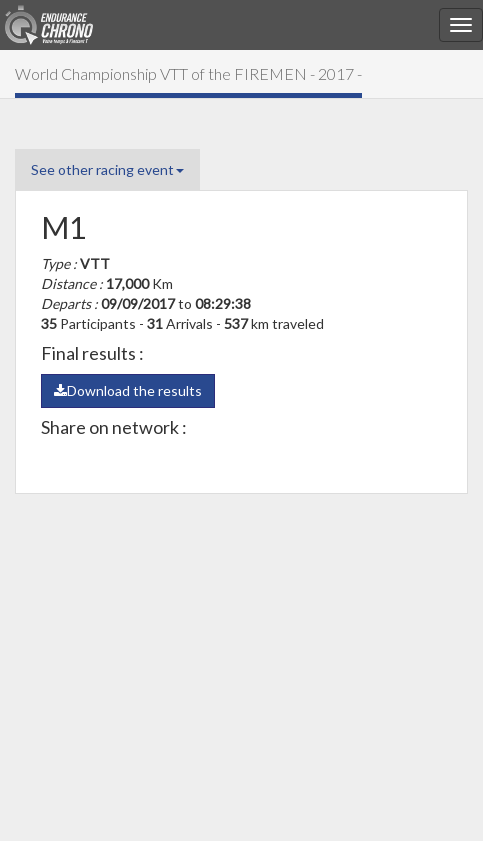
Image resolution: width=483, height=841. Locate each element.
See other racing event (107, 169)
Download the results (128, 390)
